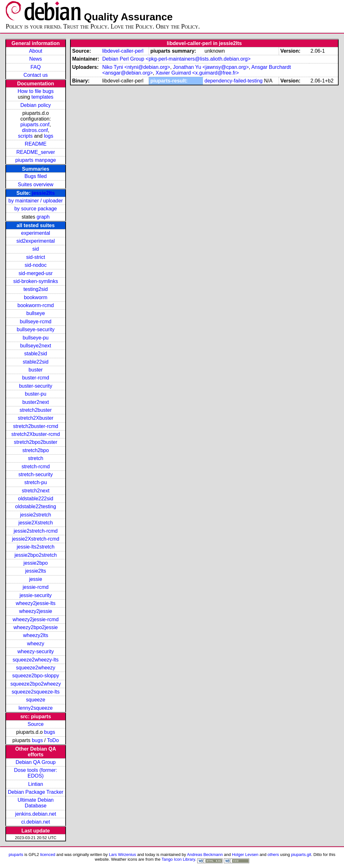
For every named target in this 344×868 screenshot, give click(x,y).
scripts (25, 136)
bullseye (36, 313)
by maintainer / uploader (36, 201)
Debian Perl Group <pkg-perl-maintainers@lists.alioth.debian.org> (176, 59)
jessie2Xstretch (36, 523)
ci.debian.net (36, 822)
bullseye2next (36, 346)
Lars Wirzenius (122, 855)
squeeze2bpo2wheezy (36, 684)
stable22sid (36, 362)
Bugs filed (36, 176)
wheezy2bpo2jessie (36, 627)
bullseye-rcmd (36, 322)
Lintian (36, 784)
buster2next (36, 402)
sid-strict (36, 257)
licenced (48, 855)
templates (42, 97)
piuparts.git (301, 855)
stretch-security (36, 474)
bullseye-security (36, 329)
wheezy (36, 644)
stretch (36, 458)
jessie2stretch (36, 515)
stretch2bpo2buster (36, 442)
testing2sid (36, 289)
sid (36, 249)
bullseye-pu (36, 338)
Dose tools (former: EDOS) (36, 773)
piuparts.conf (35, 125)
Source (36, 724)
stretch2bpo (36, 450)
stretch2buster (36, 410)
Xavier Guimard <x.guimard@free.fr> (197, 73)
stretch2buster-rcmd (36, 426)
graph (43, 217)
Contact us (36, 75)
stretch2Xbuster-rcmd (36, 434)
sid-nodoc (36, 265)
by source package (36, 209)
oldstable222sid (36, 499)
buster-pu (36, 394)
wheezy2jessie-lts (36, 603)
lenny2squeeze (36, 708)
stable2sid (36, 354)
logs (49, 136)
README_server (36, 152)
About (36, 51)
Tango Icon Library (178, 859)
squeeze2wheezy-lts (36, 660)
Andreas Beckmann (205, 855)
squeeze (36, 700)
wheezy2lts (36, 635)
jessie (36, 579)
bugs (50, 732)
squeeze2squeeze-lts (36, 692)
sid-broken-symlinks (36, 281)
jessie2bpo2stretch (36, 555)
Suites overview (36, 184)
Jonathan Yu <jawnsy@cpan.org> (211, 67)
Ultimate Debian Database (36, 803)
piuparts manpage (36, 160)
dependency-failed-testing (234, 81)
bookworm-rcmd (36, 305)
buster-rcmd (36, 378)
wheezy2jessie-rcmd (36, 619)
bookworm (36, 297)
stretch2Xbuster (36, 418)
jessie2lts (43, 193)
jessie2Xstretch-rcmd (36, 539)
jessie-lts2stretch (36, 547)
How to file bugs (36, 91)
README (36, 144)
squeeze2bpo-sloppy (36, 676)
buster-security (36, 386)
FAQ (36, 67)
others (273, 855)
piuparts (16, 855)
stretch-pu (36, 482)
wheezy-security (36, 651)
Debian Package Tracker (36, 792)
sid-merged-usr (36, 273)
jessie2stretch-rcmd (36, 531)
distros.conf (35, 130)
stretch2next (36, 491)
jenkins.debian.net (36, 814)
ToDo (53, 740)
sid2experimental (36, 241)
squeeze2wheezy (36, 668)
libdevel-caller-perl (123, 51)
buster (36, 370)
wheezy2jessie (36, 611)
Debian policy (36, 105)
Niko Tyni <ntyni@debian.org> (136, 67)
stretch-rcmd (36, 467)
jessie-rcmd (36, 587)
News (36, 59)
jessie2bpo (36, 563)
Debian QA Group (36, 762)
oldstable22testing (36, 506)
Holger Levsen (245, 855)
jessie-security (36, 595)
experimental (36, 233)
